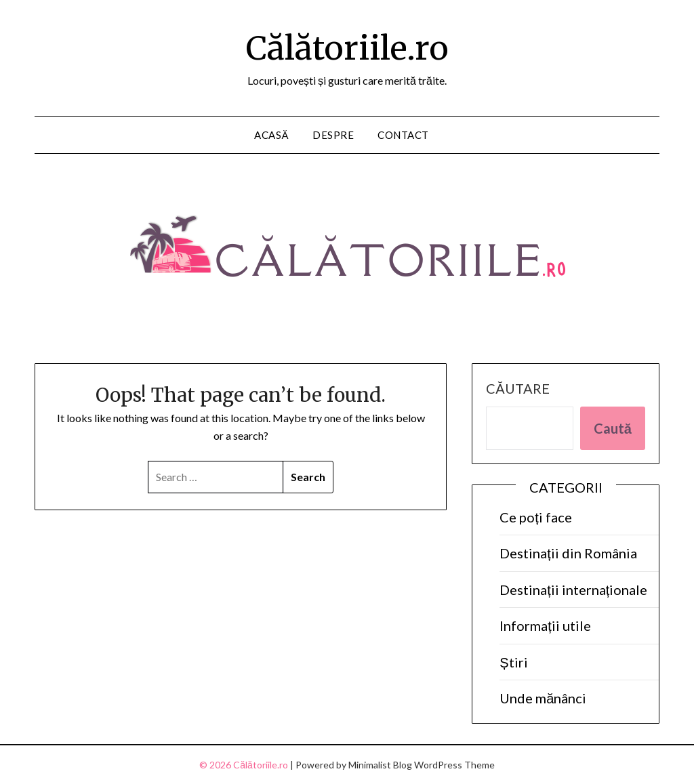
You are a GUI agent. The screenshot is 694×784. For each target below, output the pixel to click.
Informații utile (545, 625)
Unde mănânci (543, 698)
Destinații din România (568, 553)
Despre (333, 135)
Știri (513, 662)
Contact (403, 135)
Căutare (517, 388)
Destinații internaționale (573, 590)
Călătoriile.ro (347, 48)
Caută (613, 428)
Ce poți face (536, 517)
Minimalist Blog (380, 765)
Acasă (271, 135)
